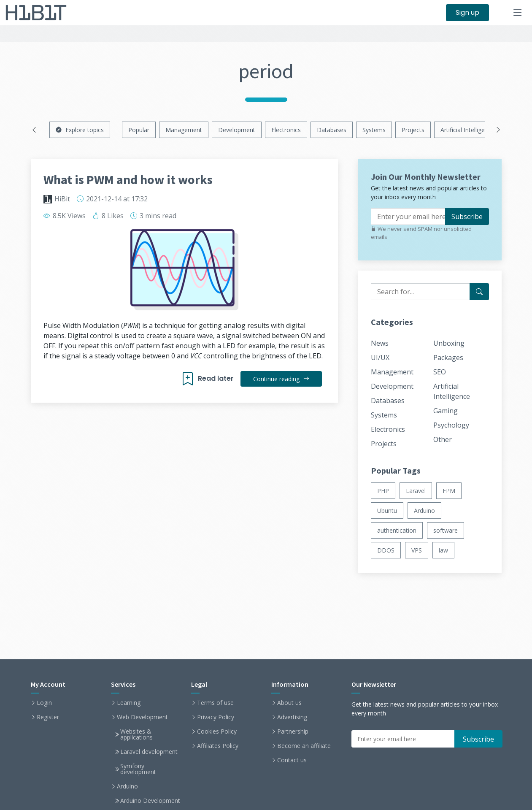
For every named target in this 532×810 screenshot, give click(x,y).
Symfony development (138, 769)
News (380, 343)
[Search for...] (479, 292)
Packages (448, 358)
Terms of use (215, 703)
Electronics (286, 130)
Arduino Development (150, 801)
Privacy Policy (216, 717)
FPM (449, 491)
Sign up (467, 12)
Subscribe (467, 217)
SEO (440, 372)
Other (443, 439)
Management (184, 130)
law (443, 550)
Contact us (292, 760)
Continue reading (281, 379)
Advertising (292, 717)
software (446, 530)
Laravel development (149, 752)
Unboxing (449, 343)
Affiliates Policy (218, 746)
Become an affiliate (304, 746)
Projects (413, 130)
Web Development (142, 717)
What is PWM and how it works (128, 179)
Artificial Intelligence (467, 130)
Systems (374, 130)
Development (237, 130)
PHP (383, 491)
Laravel (416, 491)
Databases (332, 130)
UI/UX (380, 358)
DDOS (386, 550)
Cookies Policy (217, 731)
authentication (397, 530)
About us (289, 703)
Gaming (446, 411)
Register (48, 717)
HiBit (62, 199)
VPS (417, 550)
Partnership (293, 731)
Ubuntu (387, 511)
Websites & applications (136, 734)
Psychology (451, 425)
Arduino (424, 511)
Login (44, 703)
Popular (139, 130)
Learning (129, 703)
